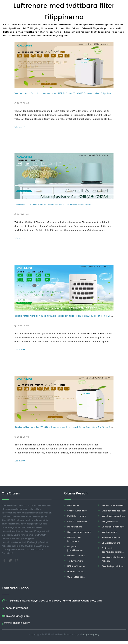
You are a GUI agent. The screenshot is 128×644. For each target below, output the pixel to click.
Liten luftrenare (76, 558)
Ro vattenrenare (111, 540)
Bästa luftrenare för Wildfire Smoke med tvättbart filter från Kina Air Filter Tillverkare (69, 429)
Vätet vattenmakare (113, 519)
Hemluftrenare (76, 574)
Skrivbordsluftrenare (79, 535)
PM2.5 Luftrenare (77, 524)
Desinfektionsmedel (113, 529)
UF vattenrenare (111, 545)
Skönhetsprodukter (113, 569)
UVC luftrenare (76, 579)
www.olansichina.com (17, 626)
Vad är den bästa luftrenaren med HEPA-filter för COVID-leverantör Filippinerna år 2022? (71, 94)
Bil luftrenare (75, 529)
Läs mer (20, 127)
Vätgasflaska (110, 524)
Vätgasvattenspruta (114, 513)
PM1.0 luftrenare (77, 519)
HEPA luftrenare (76, 569)
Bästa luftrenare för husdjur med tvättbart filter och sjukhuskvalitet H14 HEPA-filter (67, 317)
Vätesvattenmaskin (113, 508)
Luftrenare (73, 508)
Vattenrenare (109, 535)
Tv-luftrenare (75, 563)
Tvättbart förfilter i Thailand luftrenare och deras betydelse (53, 205)
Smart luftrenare (77, 513)
